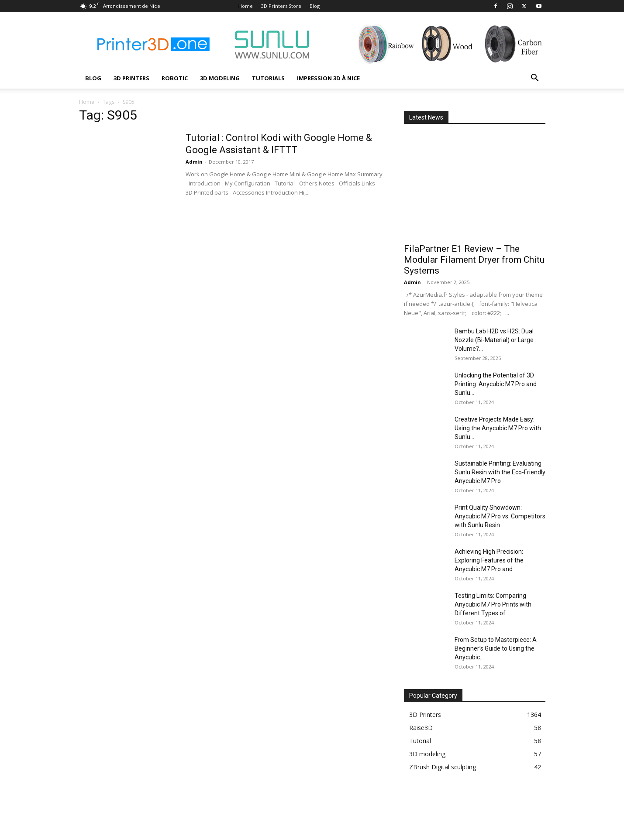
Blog (315, 6)
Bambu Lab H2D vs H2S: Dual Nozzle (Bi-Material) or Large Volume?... (494, 340)
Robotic (175, 78)
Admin (194, 162)
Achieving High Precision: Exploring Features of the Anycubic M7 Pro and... (489, 560)
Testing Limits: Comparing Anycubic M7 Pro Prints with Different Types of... (493, 604)
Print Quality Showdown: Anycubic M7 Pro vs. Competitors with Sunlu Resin (500, 516)
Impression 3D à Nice (328, 78)
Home (246, 6)
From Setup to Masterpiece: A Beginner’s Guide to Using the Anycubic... (496, 648)
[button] (535, 79)
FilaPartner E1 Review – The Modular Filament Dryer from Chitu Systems (474, 260)
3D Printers (131, 78)
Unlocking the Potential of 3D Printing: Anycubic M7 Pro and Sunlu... (496, 384)
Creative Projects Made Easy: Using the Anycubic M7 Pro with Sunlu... (498, 428)
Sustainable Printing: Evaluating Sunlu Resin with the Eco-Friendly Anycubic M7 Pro (500, 472)
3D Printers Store (281, 6)
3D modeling (220, 78)
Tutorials (268, 78)
